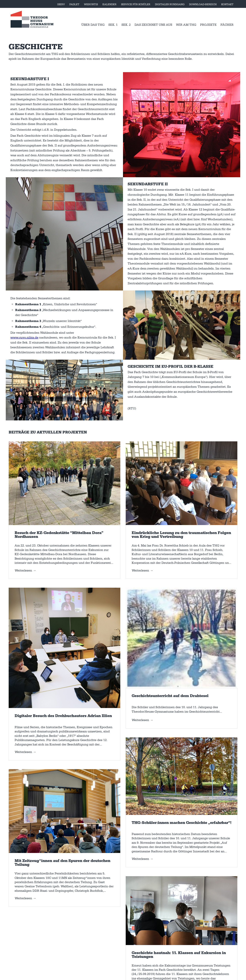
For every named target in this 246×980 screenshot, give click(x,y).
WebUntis (91, 4)
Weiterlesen (23, 571)
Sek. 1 (113, 25)
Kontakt (227, 4)
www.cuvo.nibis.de (24, 338)
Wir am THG (186, 25)
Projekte (208, 25)
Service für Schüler (136, 4)
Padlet (74, 4)
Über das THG (93, 25)
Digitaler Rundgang (170, 4)
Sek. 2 (126, 25)
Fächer (227, 25)
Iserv (61, 4)
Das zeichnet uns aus (153, 25)
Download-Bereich (203, 4)
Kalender (109, 4)
